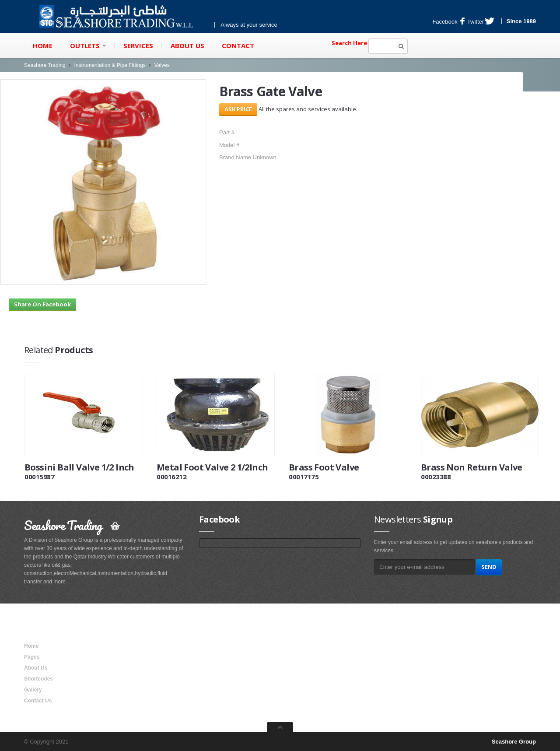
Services (138, 46)
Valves (162, 65)
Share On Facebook (42, 304)
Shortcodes (38, 679)
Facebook (448, 22)
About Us (187, 46)
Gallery (33, 690)
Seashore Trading (45, 65)
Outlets (88, 46)
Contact (238, 46)
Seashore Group (514, 742)
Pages (32, 657)
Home (43, 46)
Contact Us (38, 701)
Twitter (481, 22)
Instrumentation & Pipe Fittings (110, 65)
